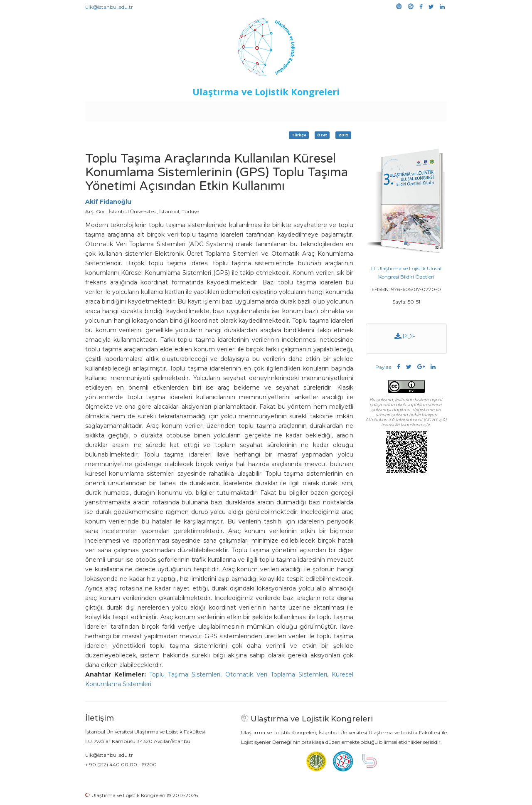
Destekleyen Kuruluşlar (200, 109)
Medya (415, 109)
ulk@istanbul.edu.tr (109, 7)
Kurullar (150, 109)
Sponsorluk (323, 109)
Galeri (391, 109)
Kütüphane (361, 109)
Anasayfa (120, 109)
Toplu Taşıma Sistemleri (185, 674)
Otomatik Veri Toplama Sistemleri (276, 674)
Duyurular (287, 109)
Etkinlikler (253, 109)
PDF (405, 336)
